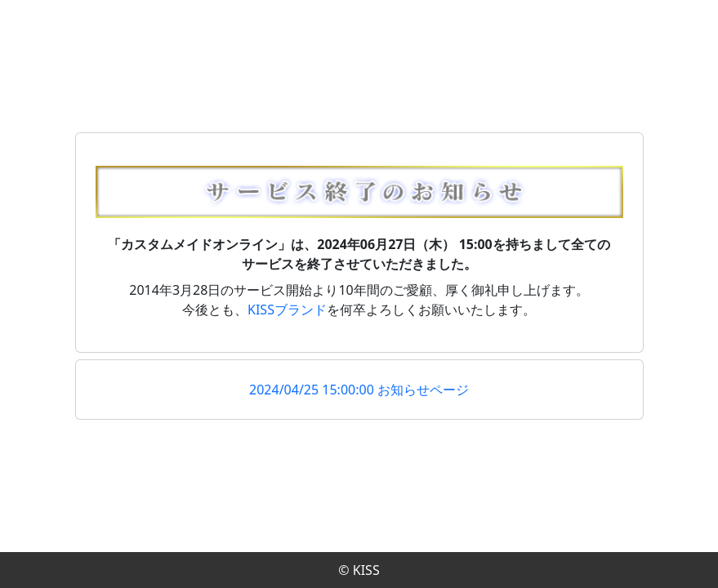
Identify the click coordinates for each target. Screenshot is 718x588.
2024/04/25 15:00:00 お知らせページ (359, 390)
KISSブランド (287, 310)
